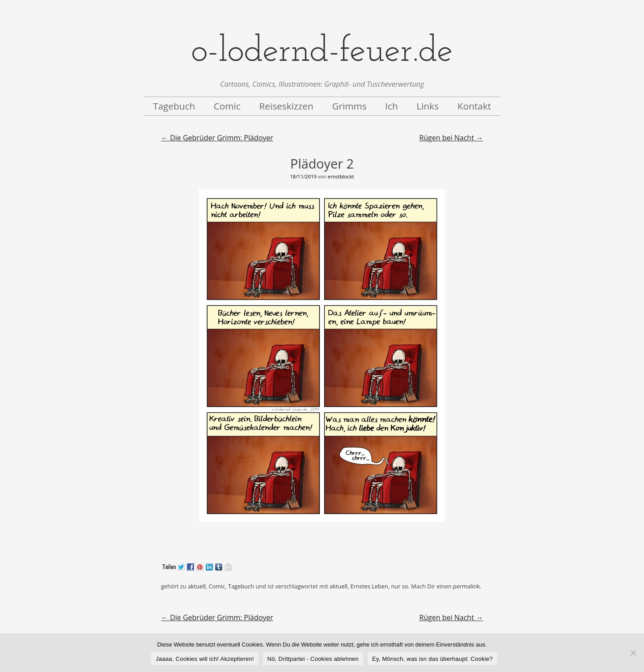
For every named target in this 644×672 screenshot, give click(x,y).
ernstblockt (341, 176)
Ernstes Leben (369, 586)
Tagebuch (174, 106)
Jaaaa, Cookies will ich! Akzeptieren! (205, 659)
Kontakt (474, 106)
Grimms (349, 106)
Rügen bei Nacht (451, 138)
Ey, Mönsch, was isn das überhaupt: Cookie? (432, 659)
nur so (399, 586)
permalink (466, 586)
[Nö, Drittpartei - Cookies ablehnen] (633, 653)
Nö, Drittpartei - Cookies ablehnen (313, 659)
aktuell (197, 586)
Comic (227, 106)
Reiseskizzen (286, 106)
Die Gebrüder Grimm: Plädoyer (217, 138)
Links (428, 106)
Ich (392, 106)
